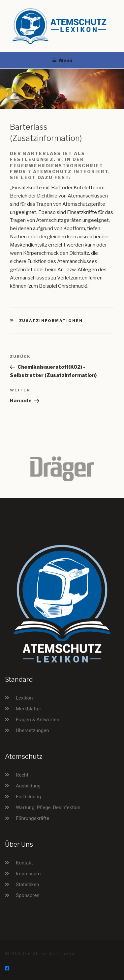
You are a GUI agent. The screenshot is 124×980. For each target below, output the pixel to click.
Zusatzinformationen (51, 321)
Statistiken (28, 885)
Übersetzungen (32, 730)
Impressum (28, 874)
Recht (22, 775)
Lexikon (24, 698)
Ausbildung (28, 786)
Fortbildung (28, 797)
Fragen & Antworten (38, 720)
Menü (62, 60)
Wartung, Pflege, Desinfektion (48, 808)
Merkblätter (29, 709)
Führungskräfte (32, 818)
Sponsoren (28, 895)
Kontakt (24, 863)
